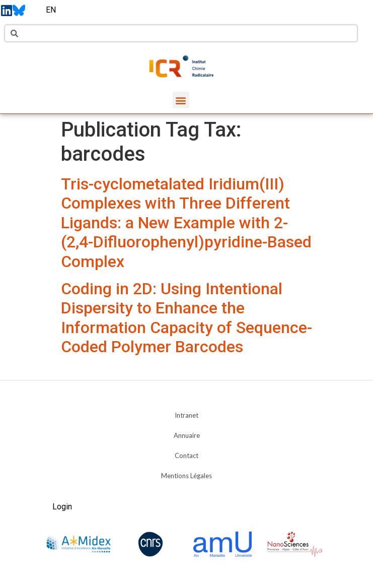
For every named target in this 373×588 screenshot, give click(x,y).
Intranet (186, 415)
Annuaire (187, 435)
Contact (186, 455)
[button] (181, 100)
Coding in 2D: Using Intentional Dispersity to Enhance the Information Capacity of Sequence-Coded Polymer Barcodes (186, 318)
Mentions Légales (186, 476)
